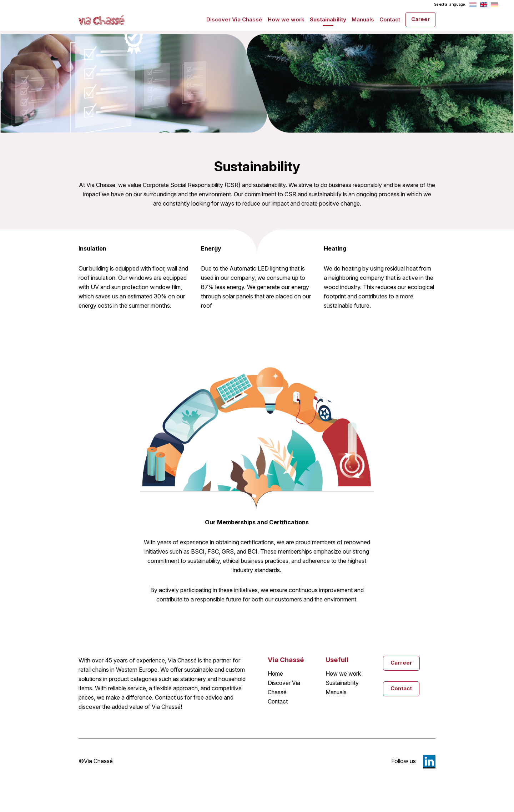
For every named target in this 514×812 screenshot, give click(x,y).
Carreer (401, 663)
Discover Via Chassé (234, 19)
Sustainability (328, 19)
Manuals (363, 19)
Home (276, 674)
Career (420, 19)
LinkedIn (429, 761)
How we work (286, 19)
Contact (390, 19)
